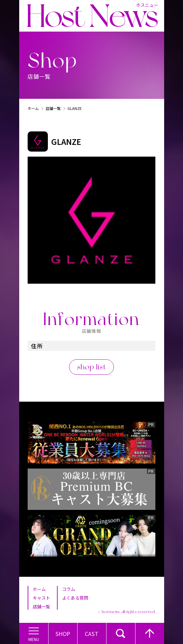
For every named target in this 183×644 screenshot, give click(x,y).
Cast (92, 634)
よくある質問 (75, 598)
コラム (69, 589)
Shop (63, 634)
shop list (92, 367)
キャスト (41, 598)
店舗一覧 (53, 108)
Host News (92, 16)
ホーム (33, 108)
